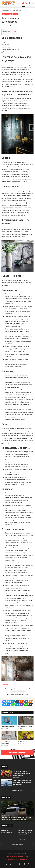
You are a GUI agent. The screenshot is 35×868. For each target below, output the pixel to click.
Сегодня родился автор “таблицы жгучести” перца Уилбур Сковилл (21, 773)
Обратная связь (19, 856)
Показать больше (17, 791)
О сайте (27, 856)
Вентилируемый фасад (25, 726)
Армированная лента (8, 726)
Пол (20, 10)
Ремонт (9, 14)
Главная (5, 10)
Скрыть (13, 31)
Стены (15, 14)
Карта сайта (10, 856)
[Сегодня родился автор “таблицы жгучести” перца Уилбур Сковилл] (7, 774)
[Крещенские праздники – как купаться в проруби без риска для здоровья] (7, 783)
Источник (5, 684)
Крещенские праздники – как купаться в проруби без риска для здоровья (22, 782)
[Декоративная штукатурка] (9, 736)
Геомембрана (22, 742)
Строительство (13, 10)
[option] (17, 811)
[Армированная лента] (9, 720)
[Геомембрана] (26, 736)
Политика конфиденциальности (18, 859)
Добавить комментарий (17, 752)
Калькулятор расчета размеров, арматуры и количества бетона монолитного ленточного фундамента (26, 834)
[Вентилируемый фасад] (26, 720)
